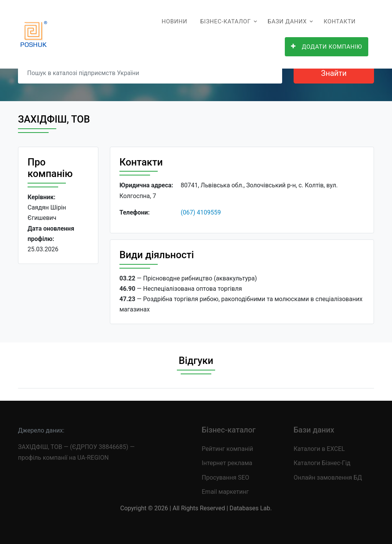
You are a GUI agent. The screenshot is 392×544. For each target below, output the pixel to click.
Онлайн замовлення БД (328, 478)
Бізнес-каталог (225, 21)
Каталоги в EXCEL (319, 449)
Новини (174, 21)
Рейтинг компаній (227, 449)
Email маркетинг (225, 492)
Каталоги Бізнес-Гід (322, 463)
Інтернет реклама (227, 463)
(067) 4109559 (201, 212)
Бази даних (287, 21)
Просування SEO (225, 478)
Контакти (340, 21)
